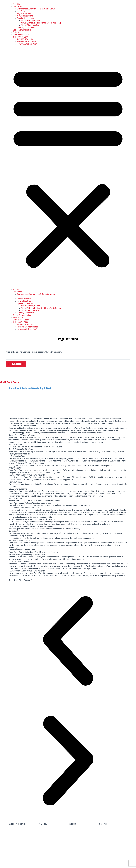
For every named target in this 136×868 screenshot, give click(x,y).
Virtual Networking (113, 836)
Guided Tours (53, 838)
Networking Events (25, 16)
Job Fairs (21, 11)
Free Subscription (55, 833)
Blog (83, 828)
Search (17, 364)
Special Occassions (25, 18)
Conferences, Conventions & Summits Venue (36, 9)
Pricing (53, 843)
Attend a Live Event (53, 828)
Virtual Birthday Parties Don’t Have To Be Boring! (41, 23)
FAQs (83, 833)
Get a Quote (18, 32)
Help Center (83, 843)
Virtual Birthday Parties (31, 20)
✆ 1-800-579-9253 (21, 37)
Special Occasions (113, 856)
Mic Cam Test (83, 848)
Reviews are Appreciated (27, 42)
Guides (83, 838)
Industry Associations (26, 27)
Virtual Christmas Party (31, 25)
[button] (68, 167)
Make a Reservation (21, 35)
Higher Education (24, 13)
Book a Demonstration (22, 30)
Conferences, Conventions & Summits (113, 829)
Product (53, 848)
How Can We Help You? (27, 44)
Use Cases (17, 6)
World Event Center (10, 382)
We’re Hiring (23, 833)
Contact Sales (23, 828)
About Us (17, 4)
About (21, 838)
